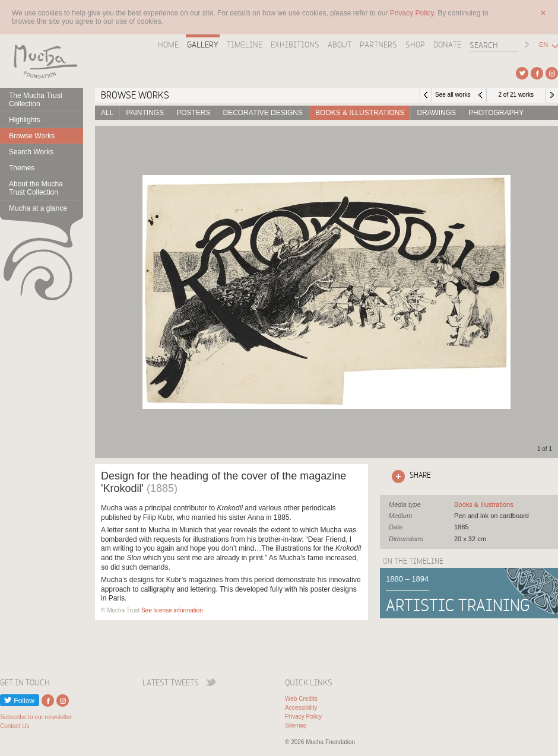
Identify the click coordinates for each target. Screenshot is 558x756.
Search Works (31, 152)
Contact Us (15, 726)
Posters (193, 113)
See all (484, 504)
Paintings (145, 113)
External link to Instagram (552, 73)
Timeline (245, 45)
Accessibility (301, 708)
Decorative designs (263, 113)
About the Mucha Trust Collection (36, 188)
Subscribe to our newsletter (36, 717)
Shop (415, 45)
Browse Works (32, 136)
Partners (378, 45)
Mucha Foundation (42, 61)
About (340, 45)
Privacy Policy (303, 717)
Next (552, 95)
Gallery (203, 45)
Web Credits (301, 699)
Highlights (25, 120)
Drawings (436, 113)
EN (543, 45)
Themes (22, 168)
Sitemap (296, 725)
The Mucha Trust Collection (36, 100)
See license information (172, 610)
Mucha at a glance (38, 208)
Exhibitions (295, 45)
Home (168, 45)
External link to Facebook (537, 73)
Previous (480, 95)
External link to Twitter (522, 73)
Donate (447, 45)
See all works (453, 95)
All (107, 113)
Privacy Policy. (414, 13)
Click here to (409, 477)
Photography (496, 113)
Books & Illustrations (360, 113)
